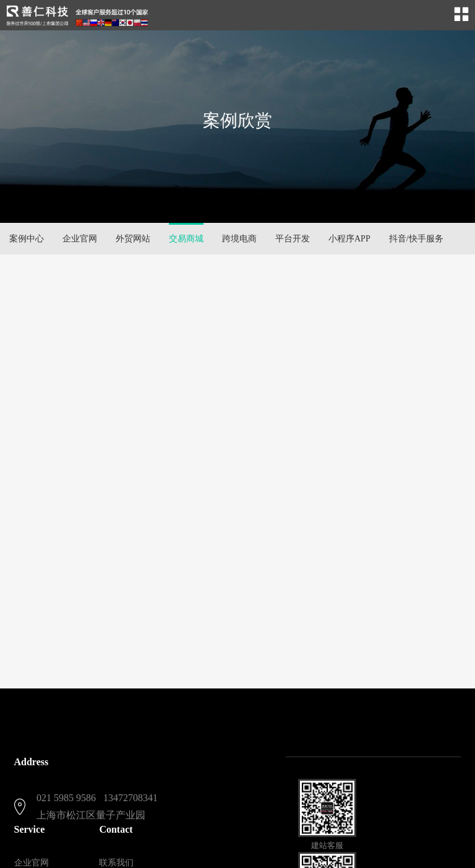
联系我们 (116, 863)
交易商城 (186, 239)
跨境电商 (239, 239)
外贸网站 (133, 239)
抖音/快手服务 (416, 239)
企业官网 (80, 239)
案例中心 (27, 239)
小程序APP (349, 239)
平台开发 (293, 239)
